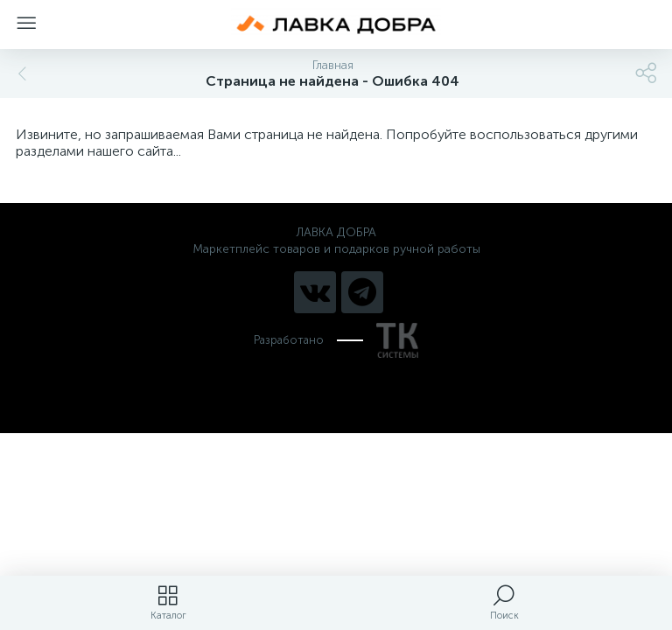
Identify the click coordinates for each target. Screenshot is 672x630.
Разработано (336, 340)
